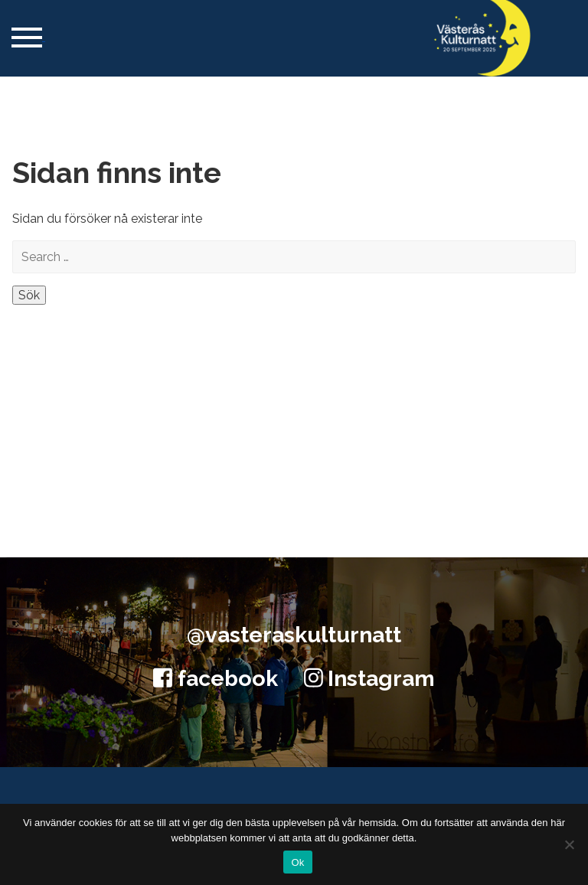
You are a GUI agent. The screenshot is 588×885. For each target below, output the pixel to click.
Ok (297, 862)
